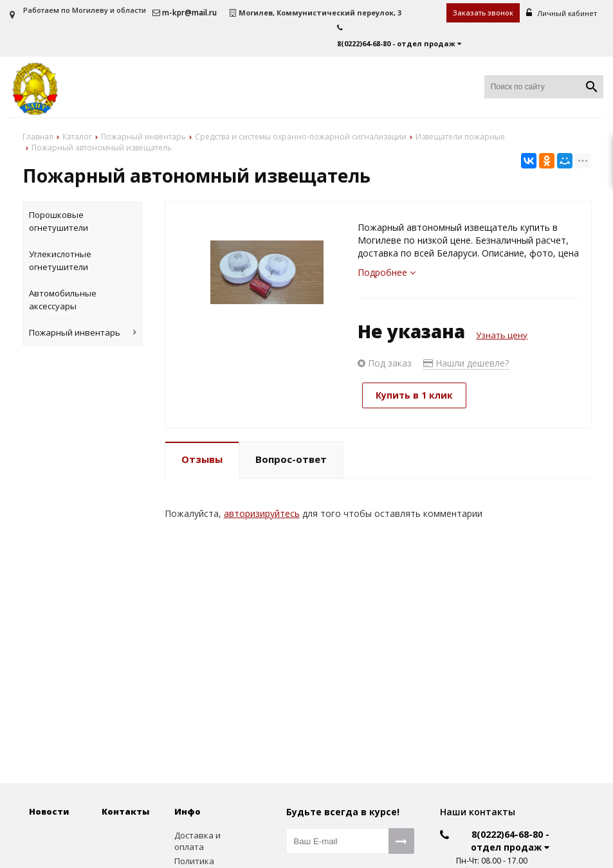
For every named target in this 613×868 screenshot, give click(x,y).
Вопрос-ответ (291, 459)
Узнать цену (502, 335)
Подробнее (387, 272)
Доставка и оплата (197, 841)
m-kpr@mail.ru (185, 13)
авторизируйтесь (262, 513)
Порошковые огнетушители (59, 221)
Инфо (188, 811)
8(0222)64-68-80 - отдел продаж (510, 841)
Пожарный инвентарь (83, 332)
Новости (49, 811)
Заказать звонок (483, 13)
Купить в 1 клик (414, 395)
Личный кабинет (562, 13)
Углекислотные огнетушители (60, 260)
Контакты (125, 811)
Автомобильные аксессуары (63, 300)
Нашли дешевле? (466, 363)
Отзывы (202, 459)
